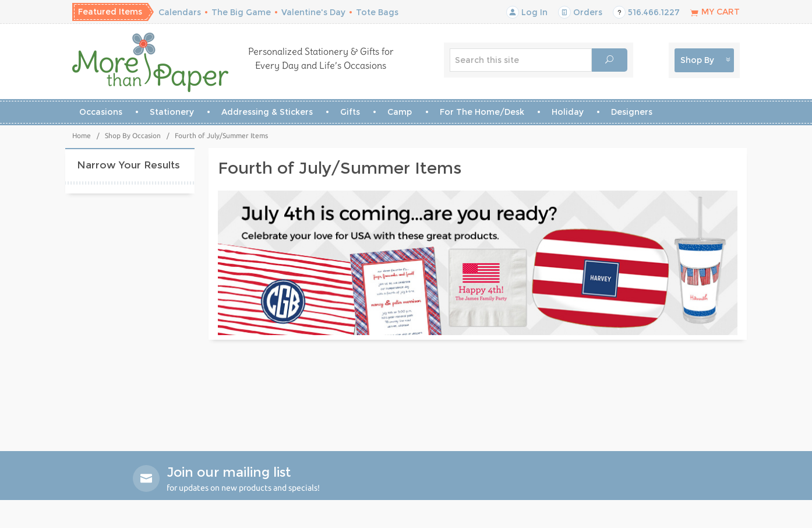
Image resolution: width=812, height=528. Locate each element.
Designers (632, 112)
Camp (400, 112)
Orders (580, 12)
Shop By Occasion (133, 135)
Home (82, 135)
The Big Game (241, 12)
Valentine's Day (313, 12)
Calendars (180, 12)
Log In (527, 12)
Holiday (568, 112)
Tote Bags (377, 12)
